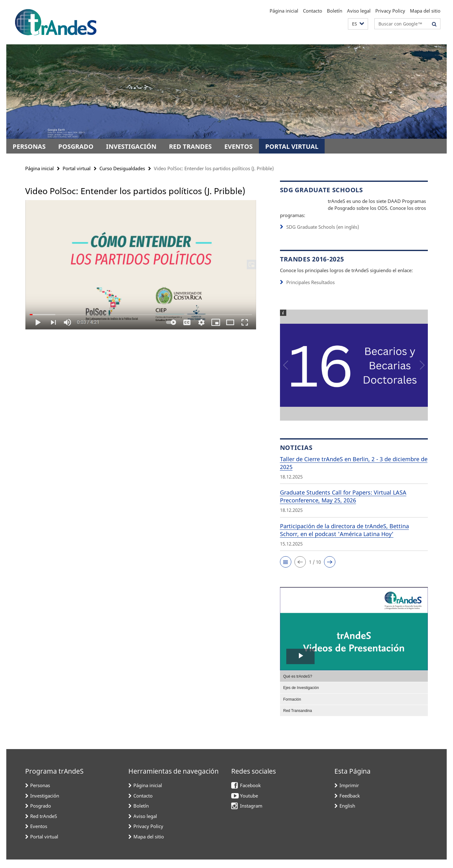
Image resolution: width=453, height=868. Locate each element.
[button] (358, 24)
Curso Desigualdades (122, 168)
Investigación (131, 146)
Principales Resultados (310, 291)
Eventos (238, 146)
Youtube (249, 804)
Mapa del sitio (425, 11)
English (347, 814)
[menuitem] (354, 685)
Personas (29, 146)
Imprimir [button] (349, 794)
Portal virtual (292, 146)
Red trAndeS (190, 146)
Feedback (350, 804)
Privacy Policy (390, 11)
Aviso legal (359, 11)
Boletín (335, 11)
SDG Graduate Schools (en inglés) (323, 235)
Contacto (313, 11)
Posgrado (76, 146)
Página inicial (284, 11)
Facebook (250, 794)
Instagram (251, 814)
